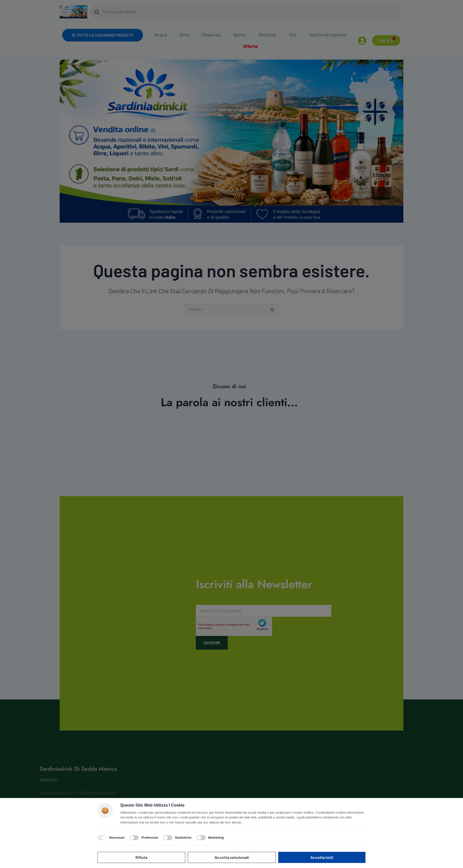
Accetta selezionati (232, 857)
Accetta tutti (322, 857)
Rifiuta (141, 857)
